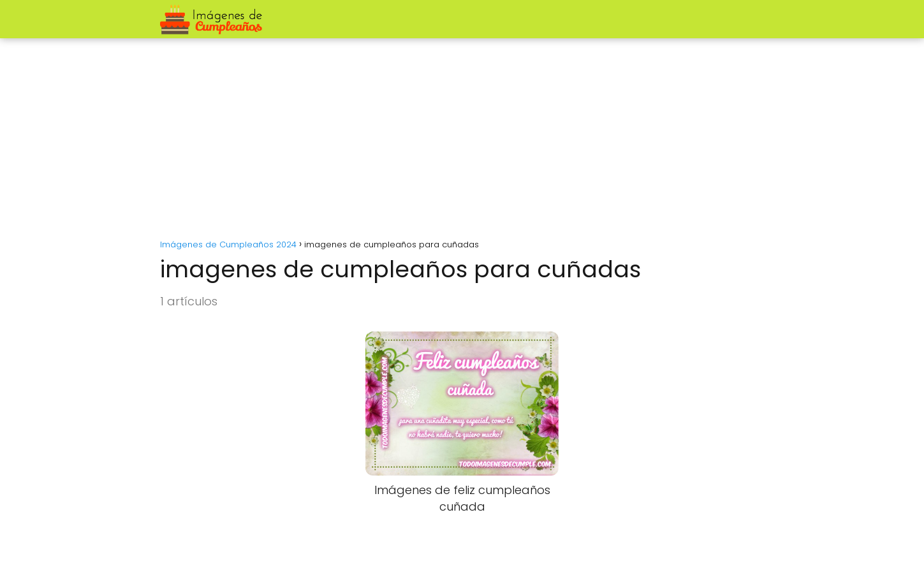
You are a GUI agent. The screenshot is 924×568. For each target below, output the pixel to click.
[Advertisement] (462, 134)
